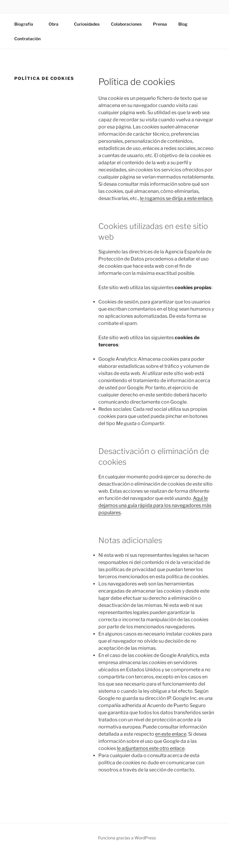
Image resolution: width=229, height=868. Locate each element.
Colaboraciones (126, 24)
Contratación (27, 39)
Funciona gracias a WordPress (127, 838)
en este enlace (171, 734)
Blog (183, 24)
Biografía (27, 24)
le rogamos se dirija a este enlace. (177, 198)
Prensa (160, 24)
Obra (56, 24)
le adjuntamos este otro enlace (151, 748)
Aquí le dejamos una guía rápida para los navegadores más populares (155, 505)
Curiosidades (87, 24)
